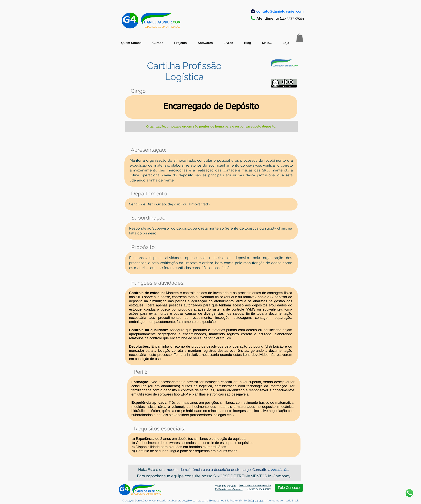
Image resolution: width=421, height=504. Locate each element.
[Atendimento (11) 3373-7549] (280, 18)
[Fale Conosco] (289, 488)
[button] (300, 38)
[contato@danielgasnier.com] (280, 11)
